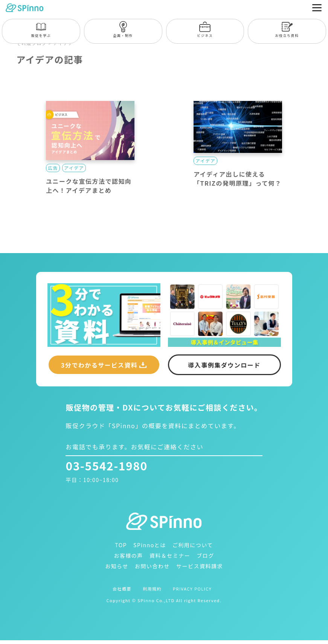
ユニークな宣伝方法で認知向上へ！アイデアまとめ (89, 186)
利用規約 (152, 589)
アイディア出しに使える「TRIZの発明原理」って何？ (238, 179)
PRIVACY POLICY (192, 589)
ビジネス (205, 30)
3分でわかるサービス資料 (99, 365)
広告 (53, 168)
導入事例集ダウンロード (224, 365)
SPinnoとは (150, 545)
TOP (121, 545)
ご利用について (193, 545)
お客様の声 (128, 555)
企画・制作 (123, 30)
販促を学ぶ (41, 30)
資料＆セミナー (170, 555)
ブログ (205, 555)
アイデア (74, 168)
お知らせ (117, 566)
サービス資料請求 (200, 566)
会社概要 (122, 589)
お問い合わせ (152, 566)
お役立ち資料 (287, 30)
